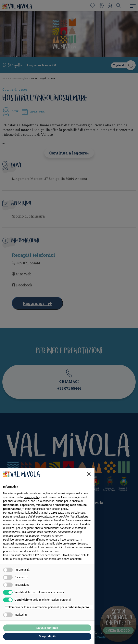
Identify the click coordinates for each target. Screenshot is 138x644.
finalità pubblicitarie (47, 537)
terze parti (64, 522)
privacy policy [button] (32, 506)
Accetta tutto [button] (70, 637)
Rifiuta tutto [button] (25, 637)
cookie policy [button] (60, 518)
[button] (89, 483)
